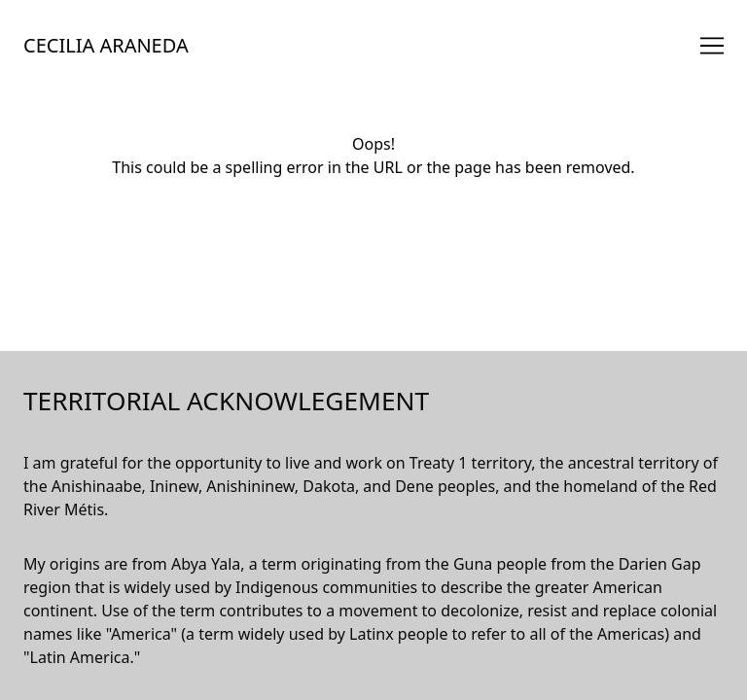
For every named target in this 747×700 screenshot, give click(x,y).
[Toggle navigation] (712, 46)
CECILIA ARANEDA (106, 45)
